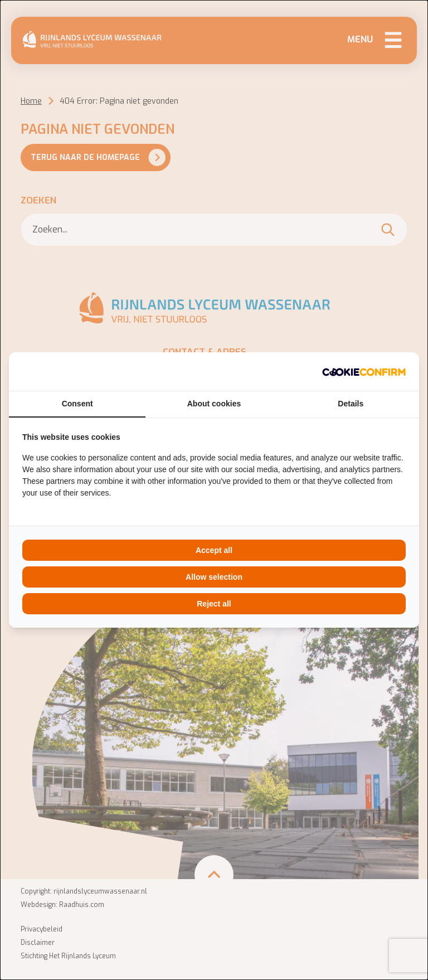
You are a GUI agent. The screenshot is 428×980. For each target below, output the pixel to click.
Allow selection (214, 577)
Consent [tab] (77, 404)
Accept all (214, 550)
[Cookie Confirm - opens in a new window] (364, 372)
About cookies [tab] (214, 404)
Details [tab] (351, 404)
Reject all (214, 604)
